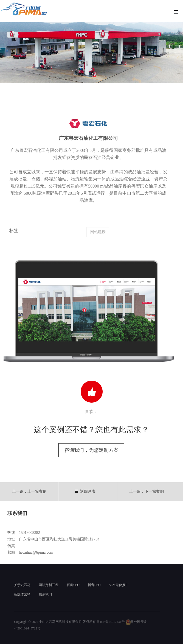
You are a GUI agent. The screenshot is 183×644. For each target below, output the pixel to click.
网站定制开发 (49, 585)
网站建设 (101, 232)
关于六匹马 (22, 585)
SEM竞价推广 (119, 585)
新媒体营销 (22, 594)
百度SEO (73, 585)
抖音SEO (94, 585)
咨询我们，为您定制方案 (91, 450)
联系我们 (45, 594)
